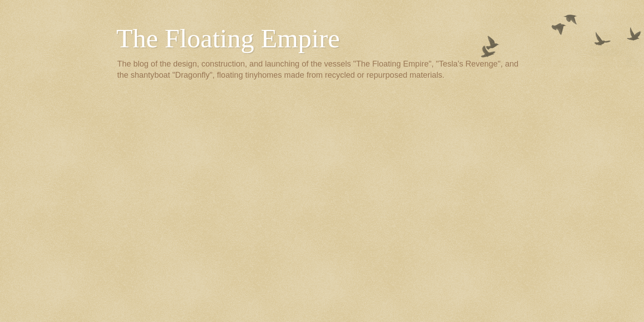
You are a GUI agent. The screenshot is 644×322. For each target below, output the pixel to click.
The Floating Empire (228, 38)
